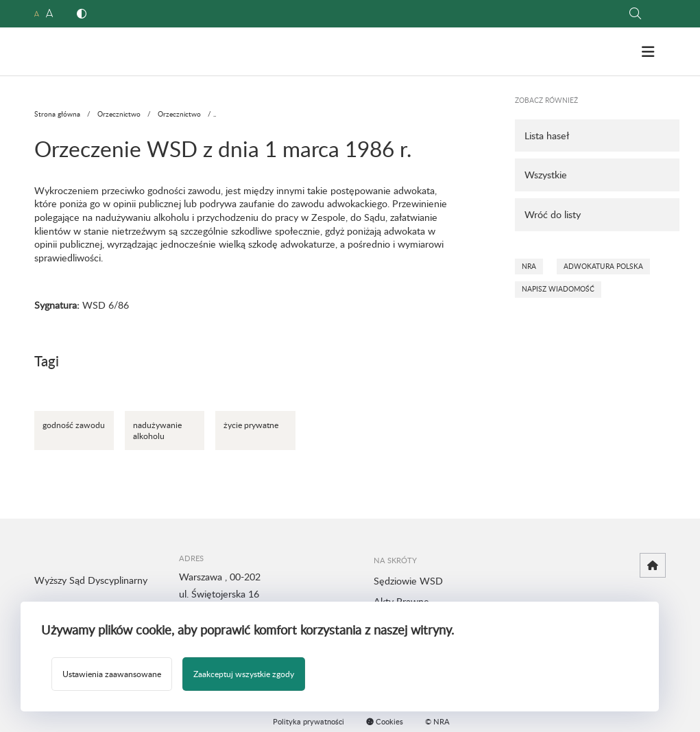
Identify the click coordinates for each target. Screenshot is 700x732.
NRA (529, 266)
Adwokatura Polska (603, 266)
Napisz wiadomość (558, 289)
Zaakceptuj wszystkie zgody (244, 674)
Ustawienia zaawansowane (112, 674)
